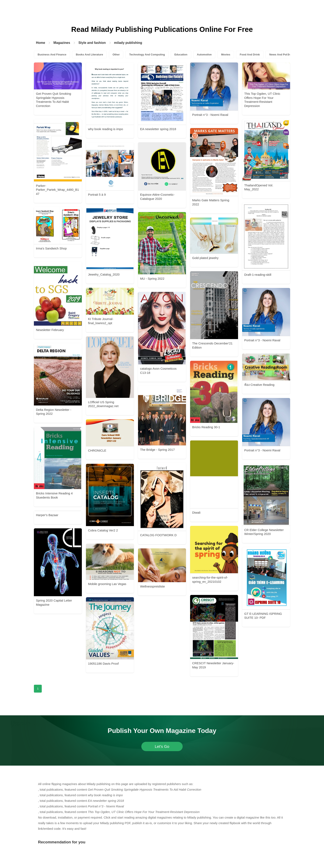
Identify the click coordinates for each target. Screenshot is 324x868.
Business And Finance (52, 55)
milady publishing (128, 43)
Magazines (62, 43)
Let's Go (162, 746)
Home (40, 43)
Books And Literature (89, 55)
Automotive (204, 55)
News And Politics (281, 55)
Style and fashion (92, 43)
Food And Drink (250, 55)
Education (181, 55)
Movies (226, 55)
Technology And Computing (147, 55)
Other (116, 55)
